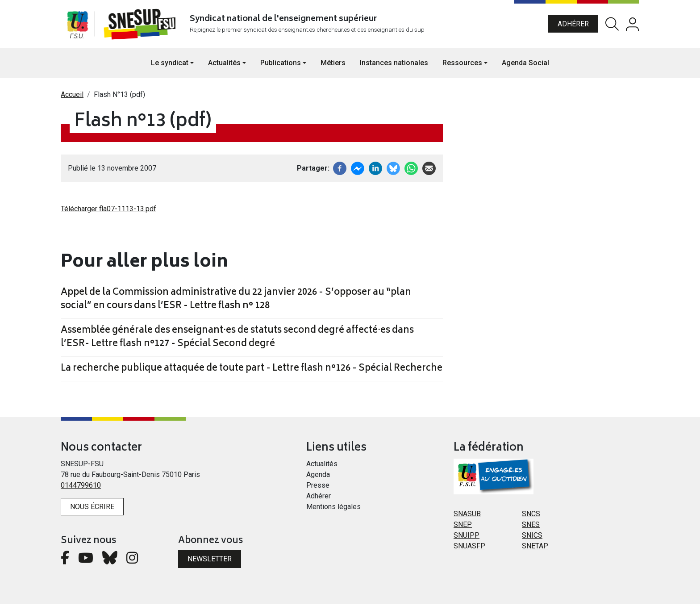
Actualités (322, 466)
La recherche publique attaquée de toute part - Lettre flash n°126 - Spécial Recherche (252, 371)
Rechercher (612, 25)
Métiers (333, 65)
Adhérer (573, 25)
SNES (531, 527)
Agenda (318, 477)
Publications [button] (281, 65)
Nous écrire (92, 509)
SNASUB (467, 516)
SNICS (532, 537)
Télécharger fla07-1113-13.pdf (108, 211)
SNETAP (535, 548)
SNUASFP (469, 548)
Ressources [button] (462, 65)
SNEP (463, 527)
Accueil (72, 97)
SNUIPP (467, 537)
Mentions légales (333, 509)
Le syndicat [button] (170, 65)
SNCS (531, 516)
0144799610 (81, 487)
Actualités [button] (224, 65)
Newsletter (210, 561)
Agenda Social (525, 65)
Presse (318, 487)
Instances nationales (394, 65)
